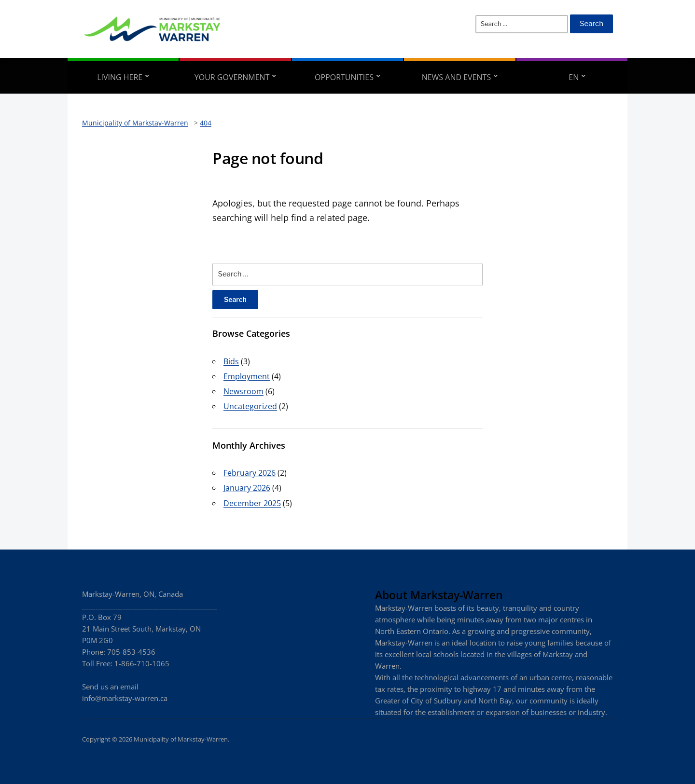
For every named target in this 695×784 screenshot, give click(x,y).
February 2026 (250, 473)
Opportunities (344, 77)
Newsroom (243, 391)
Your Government (232, 77)
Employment (247, 376)
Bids (231, 361)
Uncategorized (250, 406)
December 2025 (252, 503)
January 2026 (247, 488)
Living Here (120, 77)
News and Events (457, 77)
